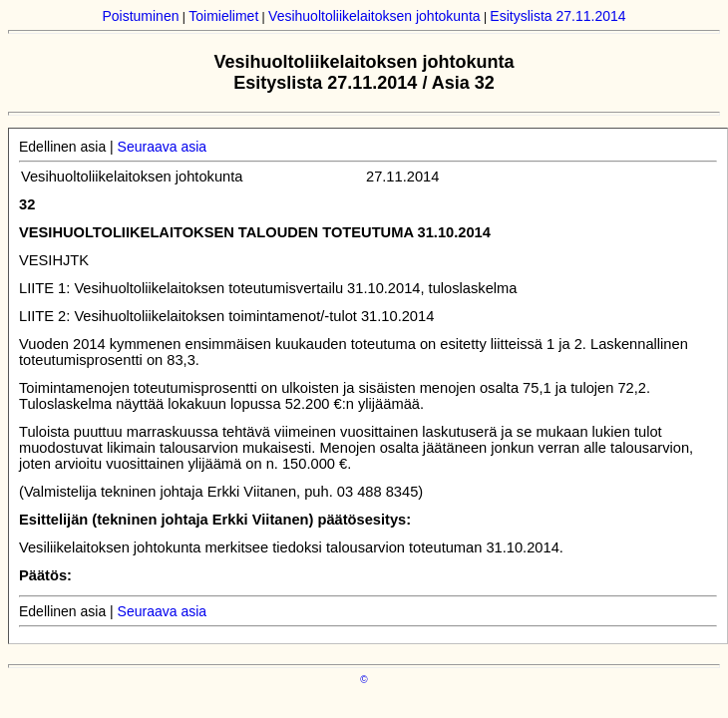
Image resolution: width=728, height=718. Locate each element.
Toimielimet (223, 16)
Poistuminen (140, 16)
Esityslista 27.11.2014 (557, 16)
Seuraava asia (163, 147)
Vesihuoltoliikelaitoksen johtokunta (374, 16)
